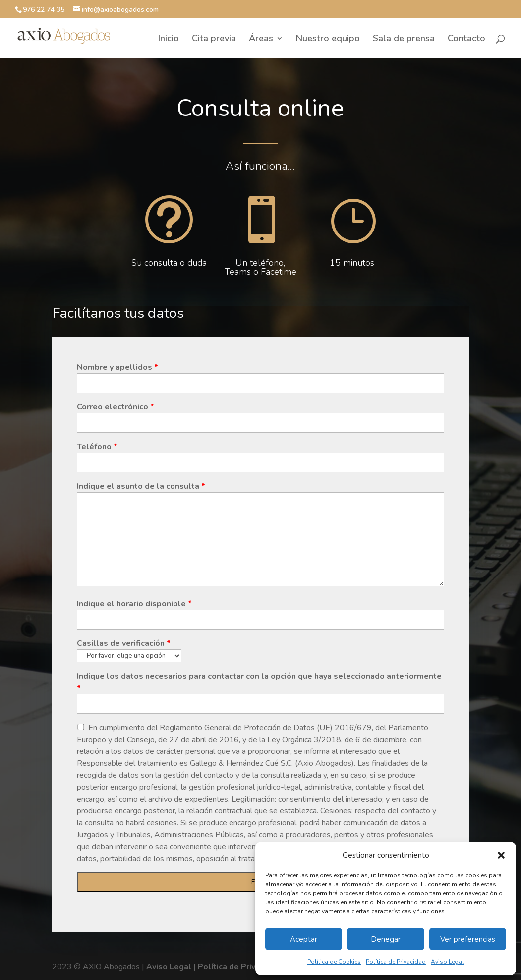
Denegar (386, 939)
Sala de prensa (404, 39)
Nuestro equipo (328, 39)
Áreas (261, 39)
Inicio (169, 39)
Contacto (466, 39)
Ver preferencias (468, 939)
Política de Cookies (334, 962)
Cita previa (214, 39)
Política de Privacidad (396, 962)
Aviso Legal (447, 962)
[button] (501, 855)
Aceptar (304, 939)
